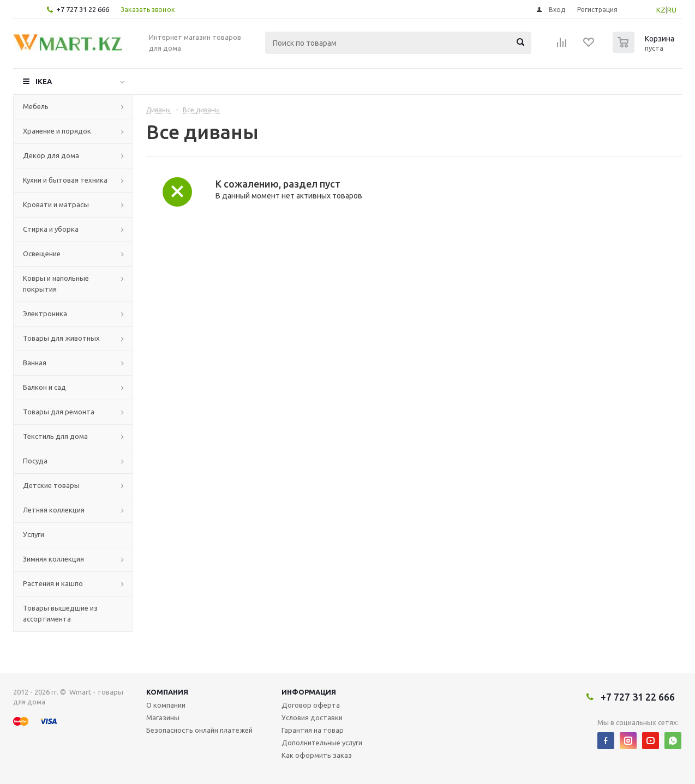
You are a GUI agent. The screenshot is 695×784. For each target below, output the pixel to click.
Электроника (45, 313)
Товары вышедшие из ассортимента (60, 613)
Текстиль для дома (55, 436)
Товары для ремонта (59, 412)
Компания (167, 692)
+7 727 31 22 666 (83, 9)
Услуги (34, 534)
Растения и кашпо (53, 583)
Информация (309, 692)
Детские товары (51, 485)
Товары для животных (61, 338)
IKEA (44, 81)
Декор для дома (51, 155)
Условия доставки (312, 717)
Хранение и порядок (57, 131)
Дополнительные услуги (322, 743)
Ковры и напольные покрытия (56, 284)
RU (672, 10)
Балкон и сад (44, 387)
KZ (661, 10)
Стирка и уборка (51, 229)
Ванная (35, 363)
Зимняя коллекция (53, 559)
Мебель (36, 106)
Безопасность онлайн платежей (199, 730)
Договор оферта (311, 705)
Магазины (163, 717)
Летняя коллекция (54, 510)
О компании (166, 705)
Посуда (35, 461)
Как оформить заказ (317, 755)
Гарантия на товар (313, 730)
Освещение (42, 254)
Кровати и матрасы (56, 204)
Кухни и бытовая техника (65, 180)
